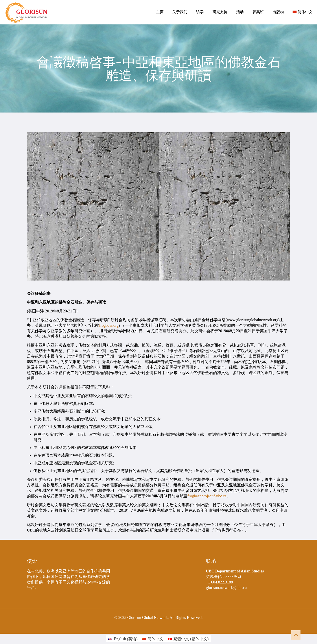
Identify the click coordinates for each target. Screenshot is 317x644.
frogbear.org (109, 325)
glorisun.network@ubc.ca (226, 588)
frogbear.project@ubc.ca (207, 496)
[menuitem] (123, 639)
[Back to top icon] (296, 635)
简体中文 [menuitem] (155, 639)
